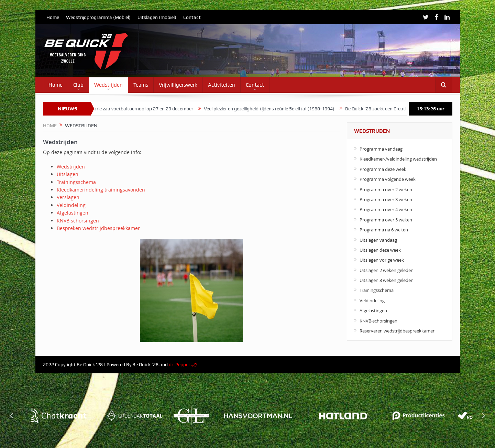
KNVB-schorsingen (378, 321)
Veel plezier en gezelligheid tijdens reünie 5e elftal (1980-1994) (273, 109)
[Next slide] (483, 416)
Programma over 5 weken (386, 220)
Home (53, 17)
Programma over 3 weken (386, 199)
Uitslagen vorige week (382, 260)
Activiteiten (222, 85)
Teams (141, 85)
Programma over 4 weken (386, 209)
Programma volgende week (388, 179)
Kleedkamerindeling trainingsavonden (101, 190)
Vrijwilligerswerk (178, 85)
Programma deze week (383, 169)
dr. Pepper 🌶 (183, 364)
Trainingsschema (76, 182)
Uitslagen (68, 174)
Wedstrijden (108, 85)
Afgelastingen (73, 213)
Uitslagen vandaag (378, 240)
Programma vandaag (381, 149)
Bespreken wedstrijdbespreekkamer (98, 228)
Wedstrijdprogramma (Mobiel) (98, 17)
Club (78, 85)
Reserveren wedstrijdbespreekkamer (397, 331)
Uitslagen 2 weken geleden (387, 270)
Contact (192, 17)
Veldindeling (71, 205)
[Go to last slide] (12, 416)
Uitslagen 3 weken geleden (387, 280)
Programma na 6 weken (384, 230)
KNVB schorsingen (78, 221)
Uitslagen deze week (380, 250)
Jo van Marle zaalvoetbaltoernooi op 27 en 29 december (138, 109)
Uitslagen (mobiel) (157, 17)
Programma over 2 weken (386, 189)
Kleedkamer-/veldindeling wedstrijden (398, 159)
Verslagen (68, 197)
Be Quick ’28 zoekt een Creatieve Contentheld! (397, 109)
